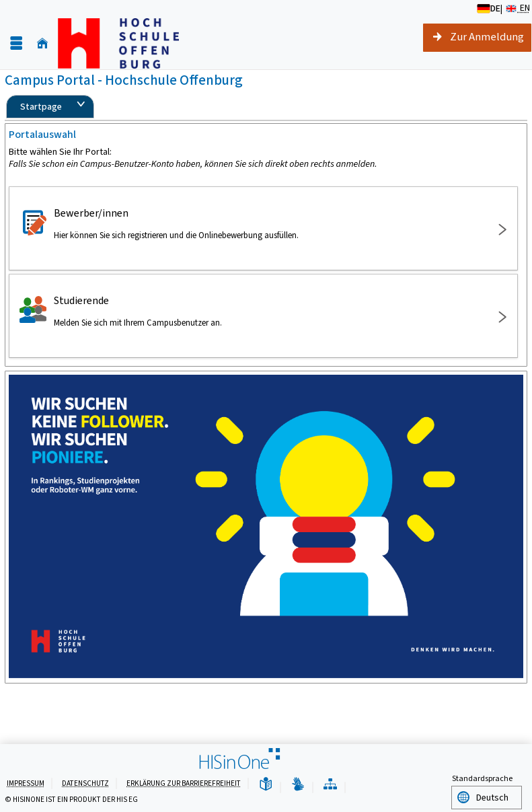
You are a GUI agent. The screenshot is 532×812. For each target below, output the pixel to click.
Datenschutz (85, 783)
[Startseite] (42, 43)
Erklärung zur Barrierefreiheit (184, 783)
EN (517, 8)
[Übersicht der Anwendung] (330, 784)
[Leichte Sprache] (266, 784)
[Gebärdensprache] (298, 784)
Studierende (261, 311)
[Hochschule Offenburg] (118, 43)
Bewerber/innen (261, 223)
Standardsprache (482, 778)
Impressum (26, 783)
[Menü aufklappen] (16, 43)
